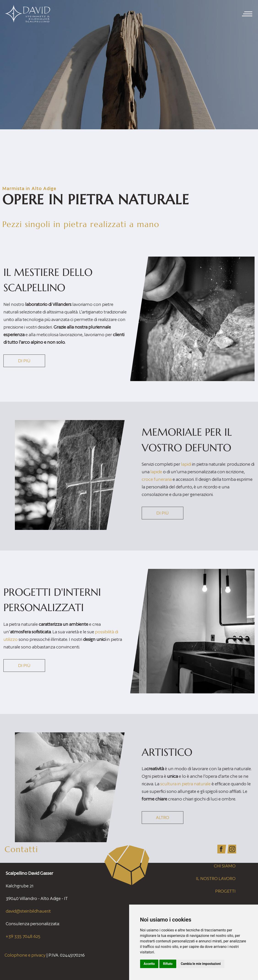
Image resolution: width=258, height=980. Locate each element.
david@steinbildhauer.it (28, 911)
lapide (156, 472)
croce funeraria (157, 479)
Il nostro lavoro (216, 878)
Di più (24, 361)
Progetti (225, 891)
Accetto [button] (149, 964)
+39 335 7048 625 (23, 936)
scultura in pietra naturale (185, 784)
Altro (163, 817)
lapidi (186, 464)
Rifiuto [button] (168, 964)
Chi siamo (225, 866)
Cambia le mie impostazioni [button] (201, 964)
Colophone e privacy (25, 955)
